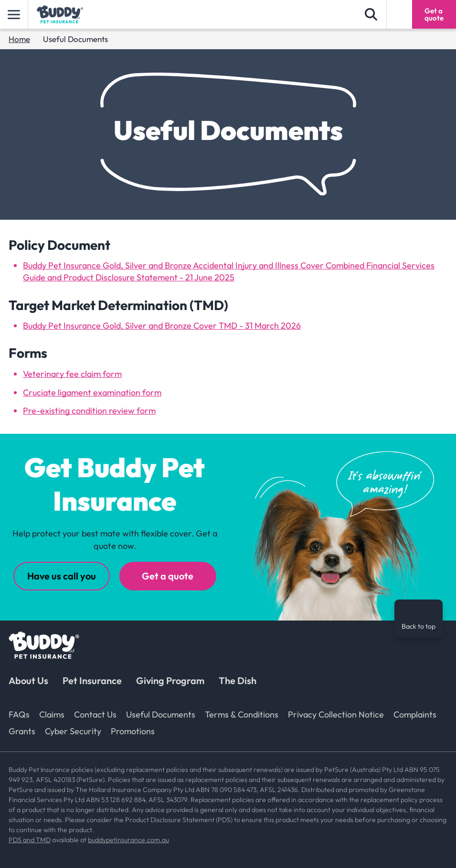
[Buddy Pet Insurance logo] (60, 14)
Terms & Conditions (242, 714)
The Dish (238, 680)
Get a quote (168, 576)
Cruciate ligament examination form (92, 392)
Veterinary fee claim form (72, 374)
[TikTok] (434, 684)
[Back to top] (419, 619)
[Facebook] (391, 684)
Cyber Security (73, 731)
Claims (52, 714)
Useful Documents (161, 714)
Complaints (415, 714)
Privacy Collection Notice (336, 714)
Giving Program (170, 680)
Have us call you (62, 576)
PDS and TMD (30, 840)
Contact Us (95, 714)
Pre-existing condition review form (89, 411)
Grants (22, 731)
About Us (28, 680)
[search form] (371, 14)
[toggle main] (14, 14)
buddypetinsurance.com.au (128, 840)
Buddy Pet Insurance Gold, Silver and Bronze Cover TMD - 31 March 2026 (162, 326)
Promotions (133, 731)
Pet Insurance (92, 680)
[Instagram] (413, 684)
